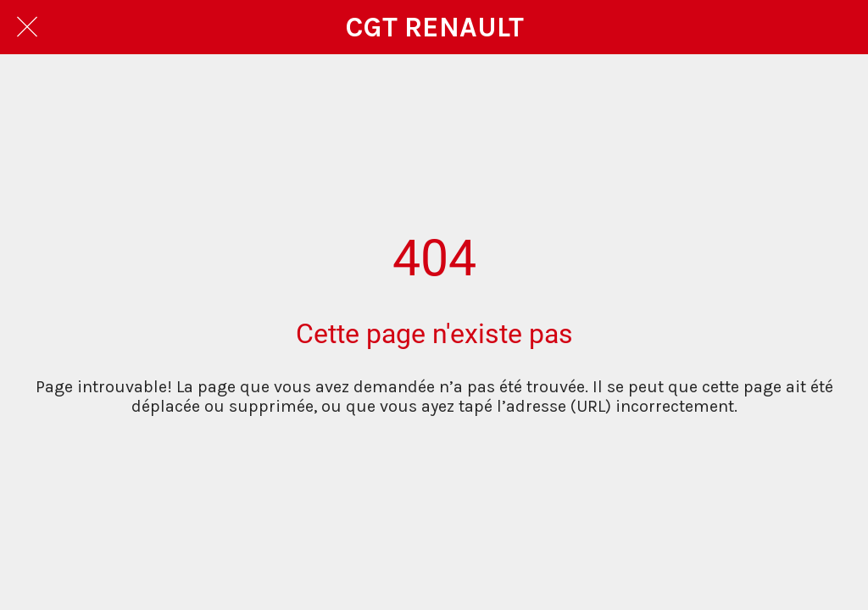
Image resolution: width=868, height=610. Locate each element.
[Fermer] (27, 27)
